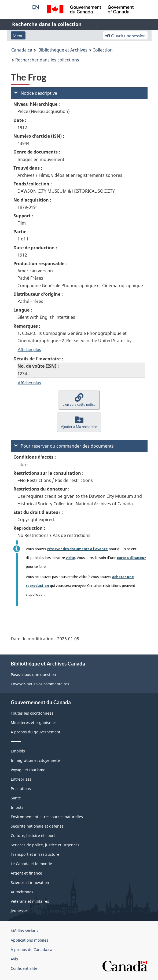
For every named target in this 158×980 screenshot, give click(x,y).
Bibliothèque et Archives (63, 50)
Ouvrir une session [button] (125, 36)
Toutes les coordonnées (32, 713)
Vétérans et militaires (30, 901)
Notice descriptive (36, 93)
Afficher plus (29, 349)
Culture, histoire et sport (33, 835)
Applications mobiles (30, 940)
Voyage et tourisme (28, 770)
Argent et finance (26, 873)
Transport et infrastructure (35, 854)
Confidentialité (24, 968)
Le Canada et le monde (31, 864)
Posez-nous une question (33, 674)
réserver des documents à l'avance (78, 549)
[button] (79, 400)
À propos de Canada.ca (32, 950)
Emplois (18, 751)
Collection (103, 50)
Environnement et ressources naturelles (47, 817)
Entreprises (21, 779)
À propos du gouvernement (36, 732)
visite (70, 558)
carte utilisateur (131, 558)
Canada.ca (22, 50)
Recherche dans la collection (47, 24)
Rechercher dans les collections (47, 60)
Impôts (17, 807)
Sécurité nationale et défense (37, 826)
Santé (16, 798)
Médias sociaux (25, 931)
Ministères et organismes (34, 723)
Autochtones (22, 892)
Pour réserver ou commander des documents (64, 446)
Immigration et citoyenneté (35, 760)
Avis (14, 959)
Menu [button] (18, 36)
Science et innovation (30, 882)
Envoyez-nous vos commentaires (40, 684)
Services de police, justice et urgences (45, 845)
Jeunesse (19, 911)
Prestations (21, 789)
